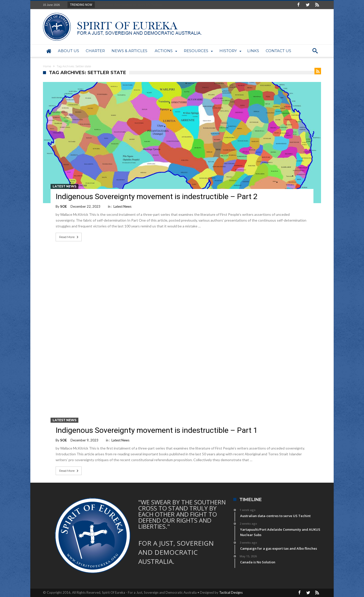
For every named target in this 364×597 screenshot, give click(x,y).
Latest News (64, 186)
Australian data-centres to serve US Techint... (130, 5)
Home (47, 66)
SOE (63, 206)
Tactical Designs (231, 592)
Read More (69, 237)
